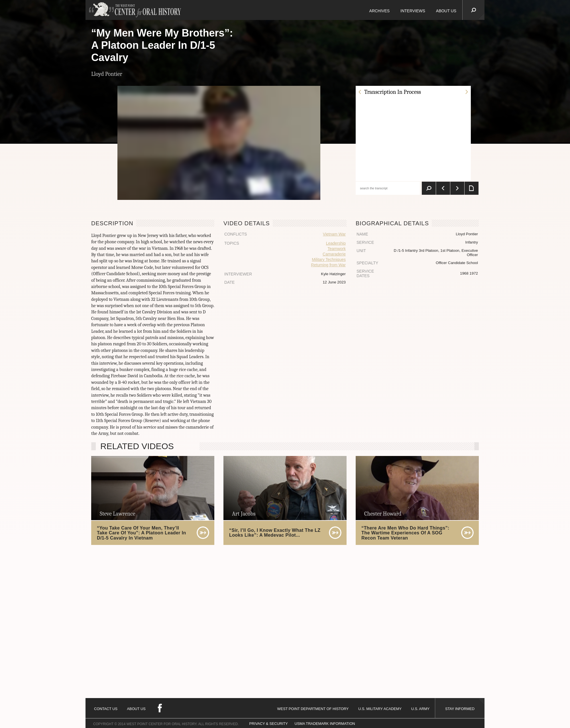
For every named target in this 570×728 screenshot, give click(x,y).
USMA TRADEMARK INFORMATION (325, 724)
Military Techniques (329, 259)
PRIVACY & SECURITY (269, 724)
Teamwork (337, 249)
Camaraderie (334, 254)
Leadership (336, 243)
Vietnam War (334, 234)
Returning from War (328, 265)
